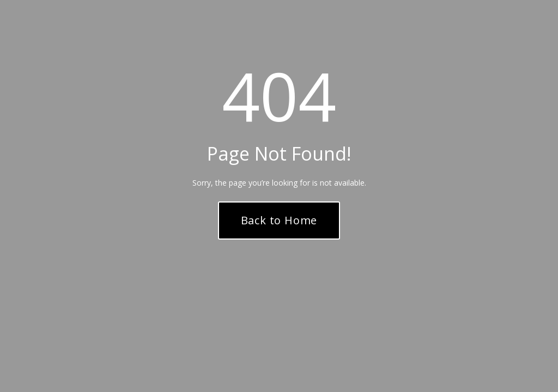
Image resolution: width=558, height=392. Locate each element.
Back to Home (279, 220)
